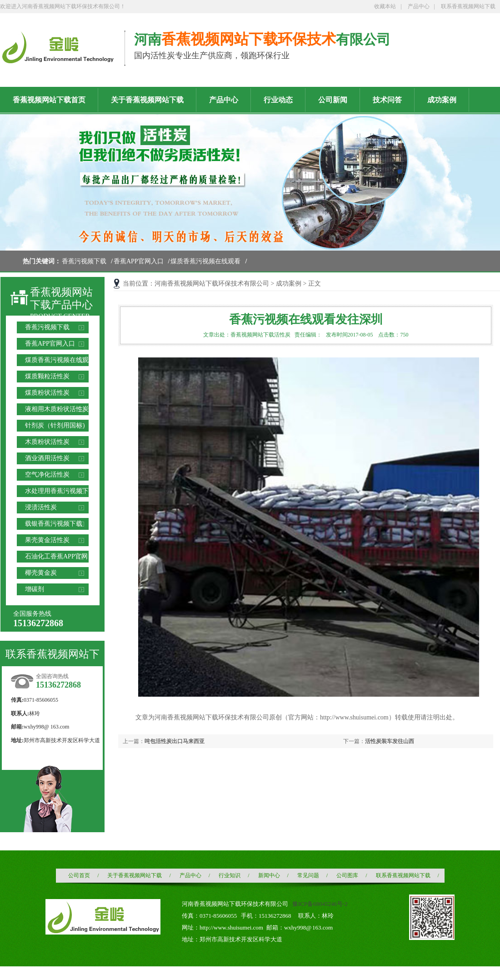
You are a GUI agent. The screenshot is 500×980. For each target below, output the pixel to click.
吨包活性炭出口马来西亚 (175, 741)
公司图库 (347, 875)
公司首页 (79, 875)
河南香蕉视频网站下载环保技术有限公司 (212, 284)
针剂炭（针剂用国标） (57, 425)
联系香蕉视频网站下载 (468, 6)
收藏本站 (385, 6)
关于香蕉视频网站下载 (135, 875)
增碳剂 (35, 589)
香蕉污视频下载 (84, 261)
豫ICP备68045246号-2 (320, 904)
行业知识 (230, 875)
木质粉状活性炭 (47, 442)
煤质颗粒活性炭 (47, 376)
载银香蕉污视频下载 (54, 524)
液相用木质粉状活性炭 (57, 409)
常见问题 (308, 875)
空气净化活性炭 (47, 475)
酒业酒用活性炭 (47, 458)
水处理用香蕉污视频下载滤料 (57, 492)
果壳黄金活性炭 (47, 540)
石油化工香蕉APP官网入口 (56, 558)
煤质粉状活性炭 (47, 393)
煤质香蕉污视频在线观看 (205, 261)
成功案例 (289, 284)
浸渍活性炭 (41, 507)
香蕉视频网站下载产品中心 (61, 299)
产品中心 (419, 6)
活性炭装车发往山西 (390, 741)
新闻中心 (269, 875)
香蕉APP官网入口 (139, 261)
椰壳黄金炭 (41, 573)
